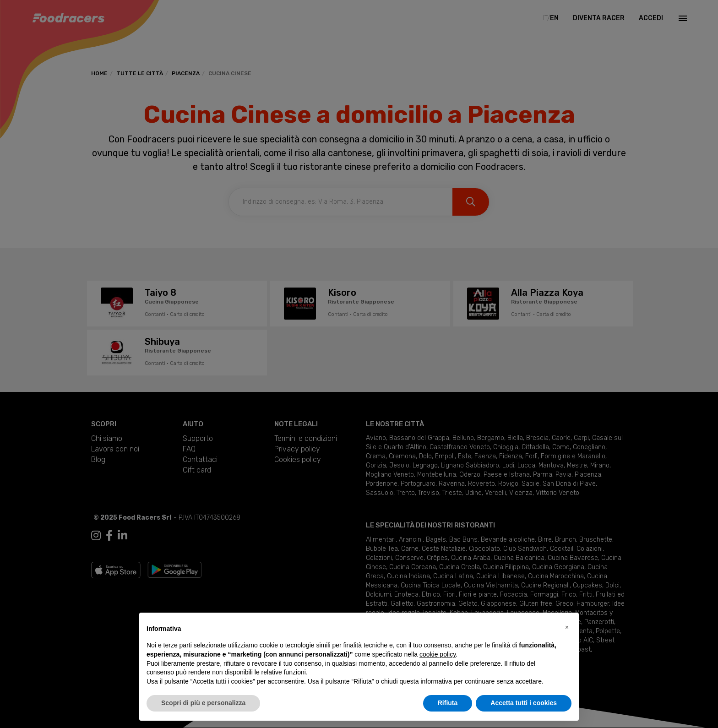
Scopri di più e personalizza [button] (203, 703)
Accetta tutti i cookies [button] (524, 703)
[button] (567, 627)
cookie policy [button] (438, 654)
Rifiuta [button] (448, 703)
